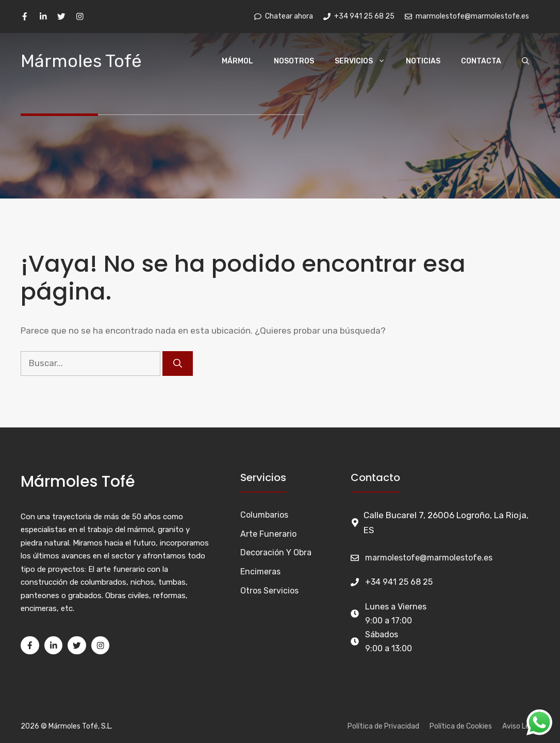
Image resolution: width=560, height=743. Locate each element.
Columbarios (264, 515)
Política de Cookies (461, 726)
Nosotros (294, 61)
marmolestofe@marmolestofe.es (429, 558)
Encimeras (260, 572)
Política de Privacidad (383, 726)
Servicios (365, 61)
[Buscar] (178, 364)
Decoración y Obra (276, 552)
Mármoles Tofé (81, 61)
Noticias (423, 61)
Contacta (481, 61)
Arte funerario (268, 534)
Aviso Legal (521, 726)
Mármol (237, 61)
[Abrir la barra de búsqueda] (525, 61)
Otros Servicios (269, 591)
